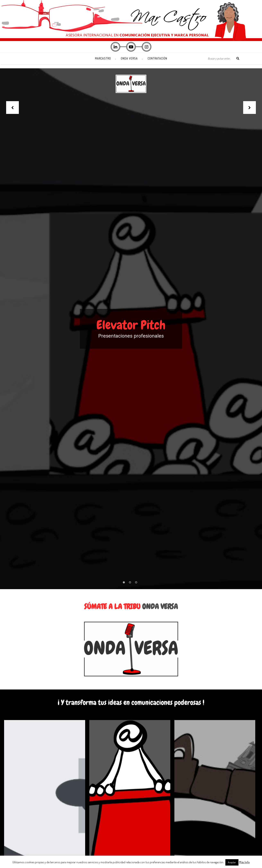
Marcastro (103, 58)
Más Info (244, 862)
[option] (131, 329)
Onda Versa (129, 58)
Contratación (157, 58)
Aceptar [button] (232, 862)
